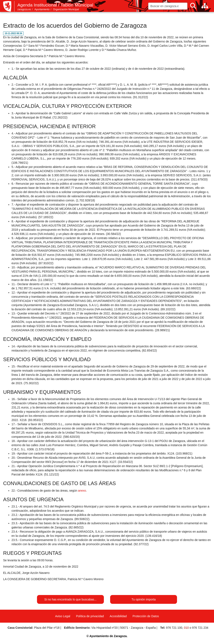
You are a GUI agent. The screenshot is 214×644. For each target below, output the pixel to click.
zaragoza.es (24, 9)
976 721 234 (200, 628)
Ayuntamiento (42, 9)
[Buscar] (193, 6)
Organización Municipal (66, 9)
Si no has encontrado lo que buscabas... (70, 599)
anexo (82, 491)
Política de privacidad (90, 616)
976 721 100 (174, 628)
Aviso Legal (63, 616)
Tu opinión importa (143, 599)
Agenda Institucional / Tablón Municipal (55, 5)
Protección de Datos (146, 616)
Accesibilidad (118, 616)
